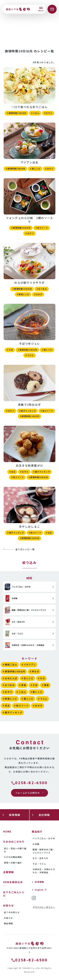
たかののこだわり (14, 842)
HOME (7, 831)
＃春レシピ (36, 692)
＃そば (10, 350)
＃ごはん (35, 113)
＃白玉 (12, 472)
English (39, 890)
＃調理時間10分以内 (17, 113)
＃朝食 (45, 685)
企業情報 (8, 872)
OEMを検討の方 (13, 882)
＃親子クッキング (27, 411)
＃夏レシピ (35, 169)
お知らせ (8, 905)
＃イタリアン (29, 665)
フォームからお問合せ (28, 793)
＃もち (41, 678)
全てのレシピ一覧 (25, 549)
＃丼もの (34, 671)
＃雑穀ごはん (10, 665)
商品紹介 (37, 831)
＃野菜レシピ (23, 294)
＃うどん (29, 355)
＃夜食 (22, 685)
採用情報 (39, 882)
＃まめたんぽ (10, 678)
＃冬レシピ (27, 678)
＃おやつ (48, 113)
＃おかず (38, 294)
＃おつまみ (42, 289)
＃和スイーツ (42, 228)
